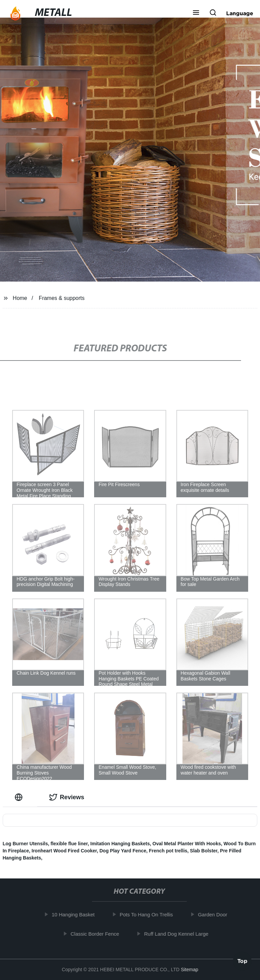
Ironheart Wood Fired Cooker (64, 851)
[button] (196, 13)
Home (20, 298)
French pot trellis (168, 851)
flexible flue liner (69, 844)
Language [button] (240, 13)
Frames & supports (62, 298)
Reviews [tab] (67, 797)
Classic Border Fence (97, 933)
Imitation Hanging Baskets (120, 844)
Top (242, 962)
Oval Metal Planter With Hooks (187, 844)
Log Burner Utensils (25, 844)
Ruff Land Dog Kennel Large (179, 933)
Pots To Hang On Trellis (148, 914)
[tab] (20, 797)
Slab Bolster (204, 851)
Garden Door (215, 914)
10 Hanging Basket (76, 914)
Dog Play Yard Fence (123, 851)
